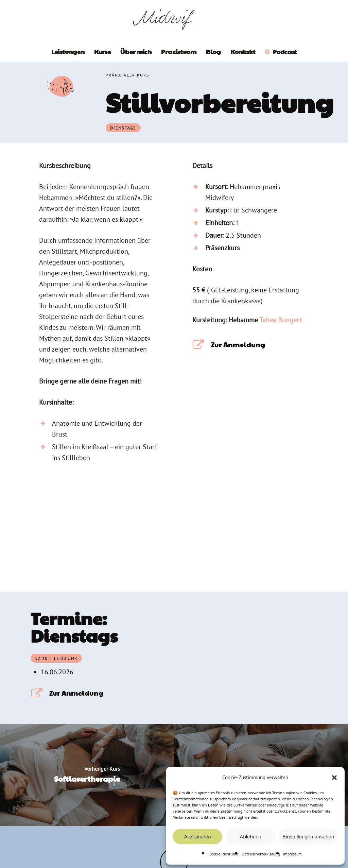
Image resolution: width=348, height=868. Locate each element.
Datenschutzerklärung (261, 854)
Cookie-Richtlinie (223, 854)
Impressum (292, 854)
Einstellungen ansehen (308, 837)
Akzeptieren (197, 837)
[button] (334, 778)
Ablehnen (250, 837)
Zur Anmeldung (238, 344)
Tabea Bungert (281, 320)
